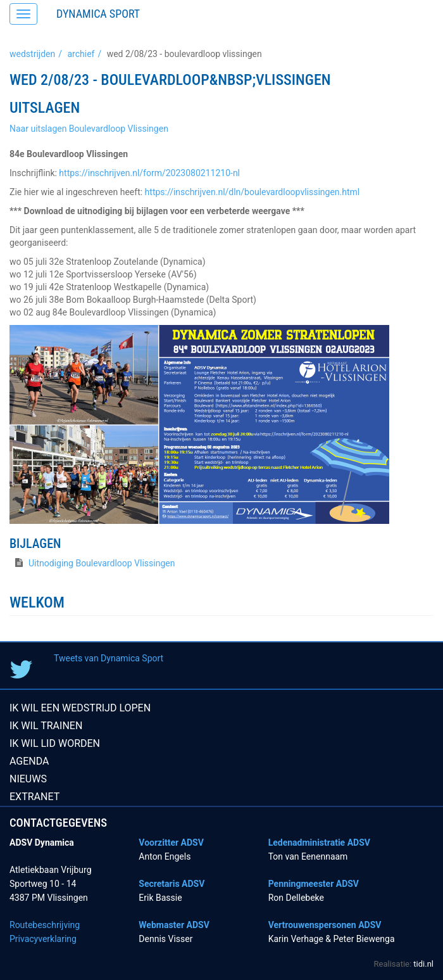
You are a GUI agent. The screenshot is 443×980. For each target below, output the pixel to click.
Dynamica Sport (98, 14)
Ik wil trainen (46, 726)
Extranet (34, 797)
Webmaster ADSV (174, 925)
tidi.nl (423, 964)
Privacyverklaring (43, 939)
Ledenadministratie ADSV (319, 843)
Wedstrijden (32, 54)
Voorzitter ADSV (171, 843)
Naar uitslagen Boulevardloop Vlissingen (89, 129)
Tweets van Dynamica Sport (109, 658)
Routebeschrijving (45, 925)
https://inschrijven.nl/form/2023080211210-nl (149, 173)
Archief (81, 54)
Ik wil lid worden (55, 743)
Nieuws (28, 779)
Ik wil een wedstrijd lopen (80, 708)
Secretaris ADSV (172, 884)
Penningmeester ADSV (314, 884)
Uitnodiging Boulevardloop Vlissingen (102, 563)
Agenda (29, 761)
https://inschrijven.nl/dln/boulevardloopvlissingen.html (253, 192)
